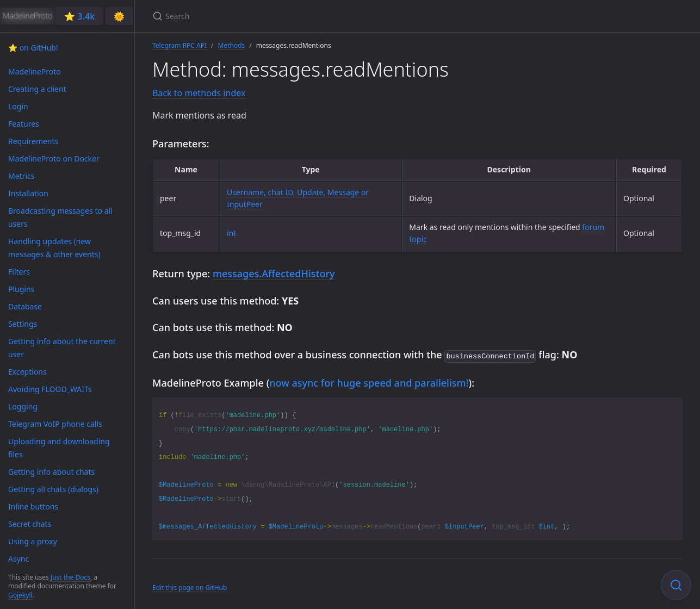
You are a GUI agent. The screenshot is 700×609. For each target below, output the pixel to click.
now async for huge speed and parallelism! (369, 382)
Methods (232, 45)
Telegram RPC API (179, 45)
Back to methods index (199, 93)
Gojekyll (20, 595)
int (231, 233)
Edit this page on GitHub (190, 586)
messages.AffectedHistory (274, 274)
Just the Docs (70, 577)
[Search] (281, 16)
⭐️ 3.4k (79, 16)
